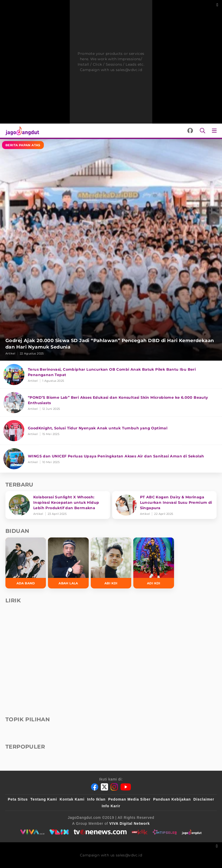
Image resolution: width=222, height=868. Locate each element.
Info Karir (111, 806)
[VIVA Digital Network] (130, 823)
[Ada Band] (26, 563)
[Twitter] (104, 787)
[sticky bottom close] (217, 845)
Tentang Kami (44, 799)
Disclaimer (204, 799)
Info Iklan (96, 799)
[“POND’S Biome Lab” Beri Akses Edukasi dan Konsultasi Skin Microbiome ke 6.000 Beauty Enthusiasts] (111, 403)
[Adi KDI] (154, 563)
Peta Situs (18, 799)
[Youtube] (126, 787)
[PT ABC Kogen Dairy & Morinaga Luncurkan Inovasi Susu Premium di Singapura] (165, 505)
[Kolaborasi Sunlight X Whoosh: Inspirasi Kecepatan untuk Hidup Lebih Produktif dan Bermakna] (58, 505)
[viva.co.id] (32, 832)
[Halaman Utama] (21, 131)
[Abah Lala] (68, 563)
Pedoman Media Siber (129, 799)
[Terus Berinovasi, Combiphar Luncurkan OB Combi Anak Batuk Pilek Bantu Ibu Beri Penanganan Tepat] (111, 375)
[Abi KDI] (111, 563)
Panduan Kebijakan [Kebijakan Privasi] (172, 799)
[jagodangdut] (192, 832)
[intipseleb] (165, 832)
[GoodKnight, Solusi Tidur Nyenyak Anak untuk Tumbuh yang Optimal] (111, 431)
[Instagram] (114, 787)
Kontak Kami (72, 799)
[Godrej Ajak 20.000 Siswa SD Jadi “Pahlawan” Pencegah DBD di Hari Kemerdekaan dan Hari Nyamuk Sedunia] (111, 250)
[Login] (190, 131)
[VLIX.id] (59, 832)
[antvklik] (140, 832)
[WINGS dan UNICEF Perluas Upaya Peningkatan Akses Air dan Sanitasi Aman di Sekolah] (111, 459)
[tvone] (100, 832)
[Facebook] (95, 787)
